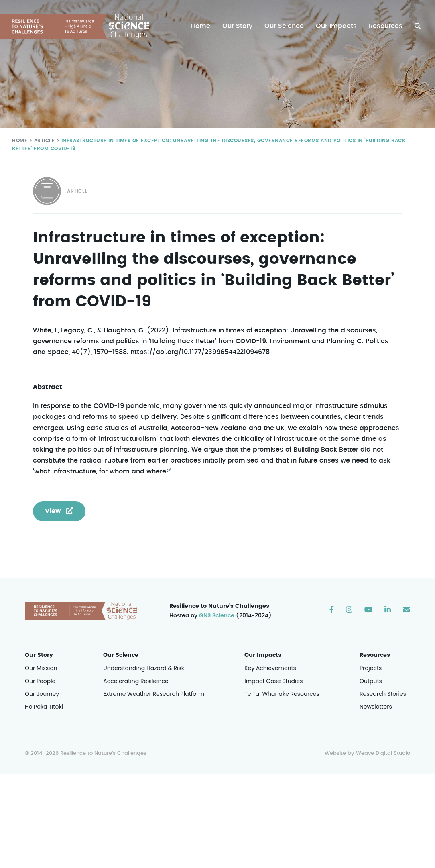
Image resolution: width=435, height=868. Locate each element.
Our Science (285, 26)
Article (43, 140)
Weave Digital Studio (383, 754)
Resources (386, 26)
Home (203, 26)
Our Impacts (337, 26)
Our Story (239, 26)
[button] (418, 26)
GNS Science (217, 616)
